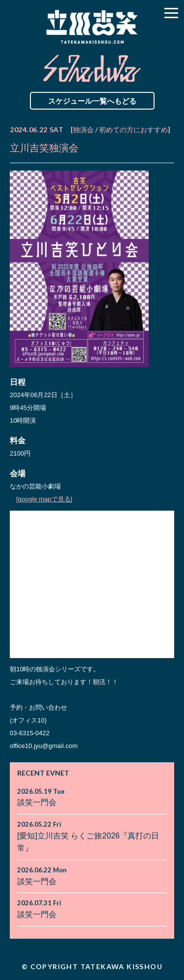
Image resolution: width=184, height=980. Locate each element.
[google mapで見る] (44, 499)
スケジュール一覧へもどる (92, 101)
